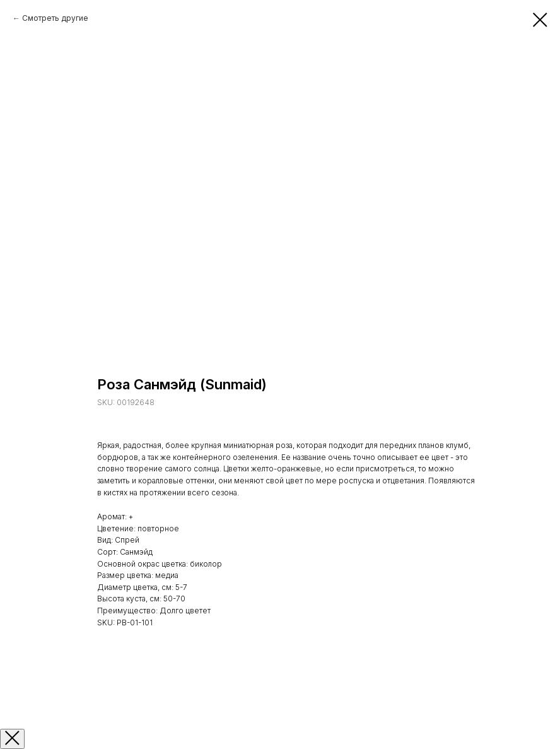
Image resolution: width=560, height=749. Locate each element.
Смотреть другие (55, 18)
